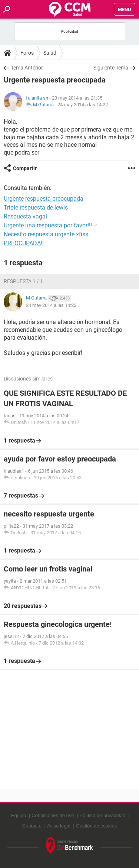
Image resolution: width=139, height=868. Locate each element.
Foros (27, 53)
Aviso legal (59, 826)
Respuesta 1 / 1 (23, 281)
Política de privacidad (103, 815)
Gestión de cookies (97, 826)
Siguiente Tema (111, 68)
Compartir (25, 168)
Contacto (32, 826)
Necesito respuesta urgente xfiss (46, 234)
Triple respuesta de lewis (36, 208)
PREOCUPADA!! (24, 243)
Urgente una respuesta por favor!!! (48, 225)
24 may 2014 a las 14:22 (83, 105)
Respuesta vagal (25, 216)
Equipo (19, 815)
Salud (50, 53)
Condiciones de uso (53, 815)
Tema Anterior (27, 68)
